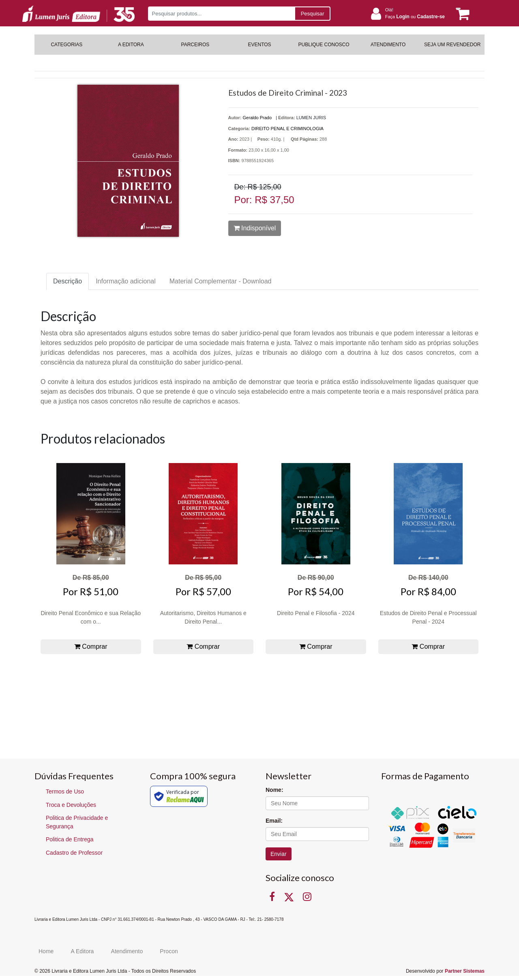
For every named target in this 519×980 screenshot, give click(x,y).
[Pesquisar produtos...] (221, 14)
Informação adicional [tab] (126, 281)
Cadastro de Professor (74, 853)
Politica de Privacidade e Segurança (77, 822)
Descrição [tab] (68, 281)
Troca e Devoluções (71, 805)
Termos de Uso (65, 791)
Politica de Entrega (70, 839)
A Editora (83, 951)
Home (46, 951)
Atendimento (127, 951)
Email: (274, 821)
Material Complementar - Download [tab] (221, 281)
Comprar (91, 647)
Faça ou (415, 17)
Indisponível (255, 228)
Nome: (275, 790)
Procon (169, 951)
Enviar (279, 854)
